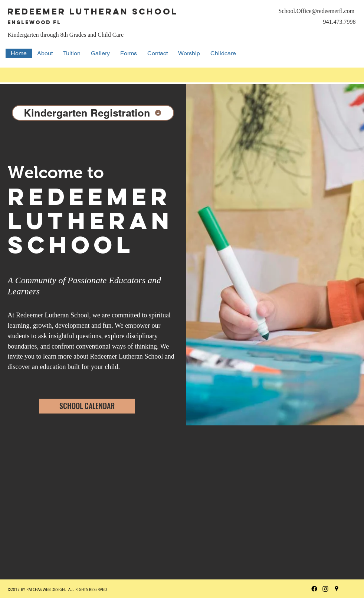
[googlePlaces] (337, 589)
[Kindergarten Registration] (93, 113)
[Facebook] (314, 589)
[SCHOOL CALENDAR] (87, 406)
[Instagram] (325, 589)
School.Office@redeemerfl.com (317, 11)
